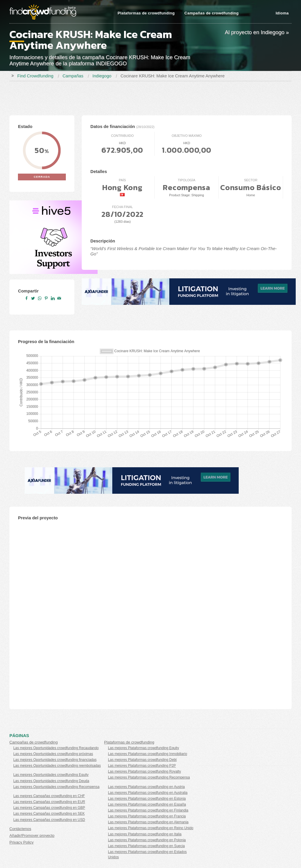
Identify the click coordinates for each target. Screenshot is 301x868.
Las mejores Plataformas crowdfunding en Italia (145, 834)
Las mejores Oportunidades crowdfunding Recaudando (56, 748)
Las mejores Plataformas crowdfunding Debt (142, 760)
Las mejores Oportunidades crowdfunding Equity (51, 775)
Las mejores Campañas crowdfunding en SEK (49, 814)
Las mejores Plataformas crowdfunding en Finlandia (148, 810)
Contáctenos (20, 829)
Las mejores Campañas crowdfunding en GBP (49, 808)
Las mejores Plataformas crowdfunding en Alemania (148, 822)
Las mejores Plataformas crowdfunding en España (147, 804)
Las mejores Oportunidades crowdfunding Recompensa (56, 787)
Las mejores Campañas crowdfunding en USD (49, 820)
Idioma (282, 13)
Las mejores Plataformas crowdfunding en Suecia (146, 846)
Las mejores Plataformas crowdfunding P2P (142, 766)
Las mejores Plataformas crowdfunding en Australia (148, 793)
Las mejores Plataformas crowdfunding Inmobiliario (147, 754)
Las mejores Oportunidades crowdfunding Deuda (51, 781)
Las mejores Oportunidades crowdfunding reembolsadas (57, 766)
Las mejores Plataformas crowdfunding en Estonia (147, 799)
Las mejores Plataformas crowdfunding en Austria (146, 787)
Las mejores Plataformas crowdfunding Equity (143, 748)
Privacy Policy (21, 842)
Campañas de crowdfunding (211, 13)
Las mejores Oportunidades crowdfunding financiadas (55, 760)
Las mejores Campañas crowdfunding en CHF (49, 796)
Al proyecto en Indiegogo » (257, 32)
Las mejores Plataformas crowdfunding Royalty (144, 771)
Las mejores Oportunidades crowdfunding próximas (53, 754)
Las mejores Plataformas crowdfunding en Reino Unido (150, 828)
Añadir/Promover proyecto (32, 835)
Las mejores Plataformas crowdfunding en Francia (147, 816)
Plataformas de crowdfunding (146, 13)
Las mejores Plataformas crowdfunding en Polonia (147, 840)
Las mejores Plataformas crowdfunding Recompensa (149, 777)
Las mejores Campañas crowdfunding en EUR (49, 802)
